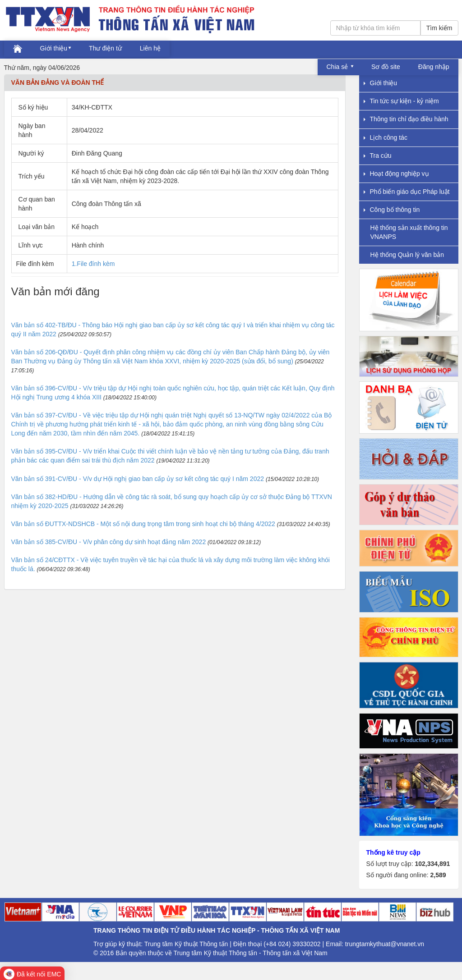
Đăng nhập (434, 67)
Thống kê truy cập (393, 852)
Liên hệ (150, 48)
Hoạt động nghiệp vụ (396, 174)
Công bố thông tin (392, 210)
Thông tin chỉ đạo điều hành (406, 119)
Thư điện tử (105, 48)
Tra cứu (378, 156)
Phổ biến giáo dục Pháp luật (407, 192)
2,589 (438, 875)
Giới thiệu (54, 48)
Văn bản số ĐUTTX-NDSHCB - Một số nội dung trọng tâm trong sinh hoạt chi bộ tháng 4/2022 (143, 524)
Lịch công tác (386, 137)
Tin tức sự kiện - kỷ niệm (401, 101)
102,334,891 (432, 864)
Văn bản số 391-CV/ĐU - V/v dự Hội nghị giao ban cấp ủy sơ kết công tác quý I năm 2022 (138, 479)
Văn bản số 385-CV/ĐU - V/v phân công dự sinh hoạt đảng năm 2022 (109, 542)
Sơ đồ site (386, 67)
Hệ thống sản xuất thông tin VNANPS (409, 232)
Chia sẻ (338, 67)
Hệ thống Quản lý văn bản (407, 255)
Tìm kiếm (439, 28)
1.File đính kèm (93, 264)
